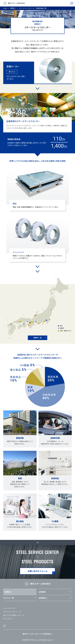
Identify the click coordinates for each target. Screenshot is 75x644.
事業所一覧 (37, 338)
